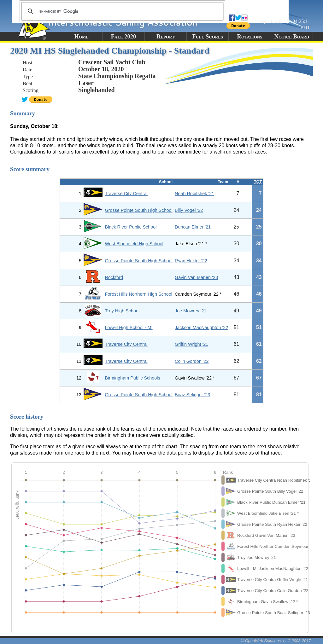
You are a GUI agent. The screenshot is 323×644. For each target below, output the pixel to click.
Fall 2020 (123, 37)
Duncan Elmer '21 (193, 227)
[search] (121, 11)
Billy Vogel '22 (189, 210)
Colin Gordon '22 (192, 361)
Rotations (250, 37)
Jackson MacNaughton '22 (201, 328)
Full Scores (208, 37)
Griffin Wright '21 (191, 344)
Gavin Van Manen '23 (196, 277)
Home (81, 37)
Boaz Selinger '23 (192, 395)
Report (166, 37)
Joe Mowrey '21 (191, 311)
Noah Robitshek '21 (194, 194)
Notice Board (292, 37)
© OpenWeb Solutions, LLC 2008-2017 (276, 641)
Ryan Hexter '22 (191, 261)
